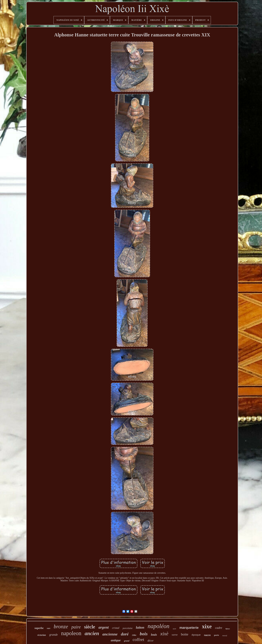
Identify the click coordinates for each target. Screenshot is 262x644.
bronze (61, 626)
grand (127, 641)
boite (185, 634)
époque (196, 635)
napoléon (159, 626)
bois (144, 634)
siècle (90, 627)
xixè (164, 634)
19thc (134, 635)
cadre (219, 628)
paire (76, 627)
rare (49, 628)
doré (125, 634)
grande (54, 635)
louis (154, 635)
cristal (116, 628)
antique (116, 640)
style (174, 629)
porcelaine (128, 628)
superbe (39, 628)
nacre (207, 635)
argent (104, 627)
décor (151, 641)
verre (175, 635)
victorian (42, 635)
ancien (92, 633)
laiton (140, 627)
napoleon (71, 633)
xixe (207, 626)
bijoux (228, 629)
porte (217, 635)
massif (225, 635)
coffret (138, 640)
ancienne (110, 634)
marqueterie (189, 628)
